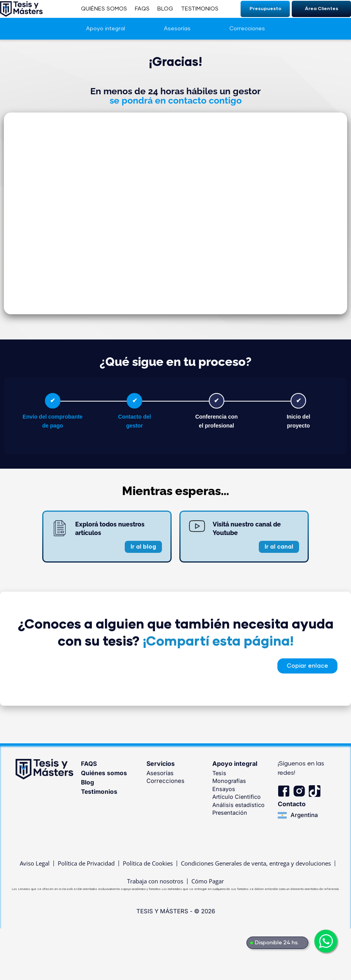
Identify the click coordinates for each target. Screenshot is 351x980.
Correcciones (247, 29)
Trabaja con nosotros (155, 883)
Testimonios (100, 791)
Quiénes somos (105, 773)
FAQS (142, 9)
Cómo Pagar (208, 883)
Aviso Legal (35, 864)
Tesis (220, 773)
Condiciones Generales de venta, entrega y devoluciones (256, 864)
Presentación (231, 812)
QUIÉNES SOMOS (104, 9)
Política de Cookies (148, 864)
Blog (88, 782)
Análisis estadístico (239, 804)
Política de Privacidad (86, 864)
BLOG (165, 9)
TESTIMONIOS (200, 9)
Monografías (230, 781)
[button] (307, 666)
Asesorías (177, 29)
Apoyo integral (106, 29)
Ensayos (224, 789)
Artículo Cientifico (237, 796)
